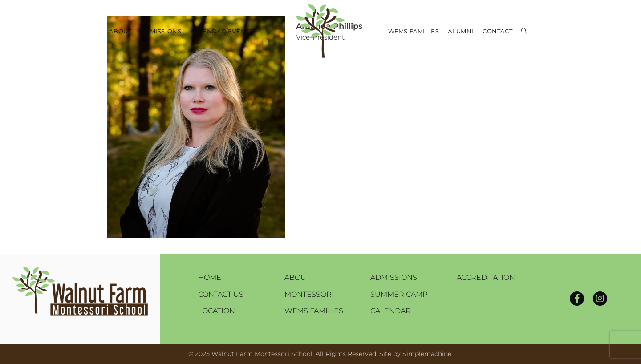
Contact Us (221, 294)
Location (217, 311)
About (297, 277)
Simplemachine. (428, 354)
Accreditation (486, 277)
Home (210, 277)
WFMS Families (314, 311)
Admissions (394, 277)
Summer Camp (399, 294)
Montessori (309, 294)
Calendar (391, 311)
